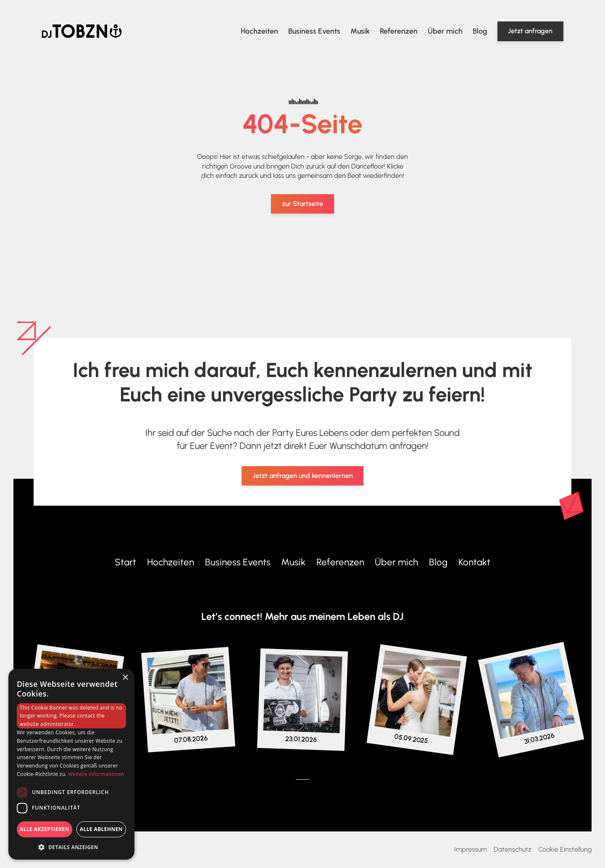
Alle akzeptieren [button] (45, 829)
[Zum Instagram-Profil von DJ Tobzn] (188, 693)
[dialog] (71, 764)
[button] (71, 847)
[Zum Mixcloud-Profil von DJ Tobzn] (323, 779)
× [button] (125, 678)
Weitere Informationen (96, 774)
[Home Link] (82, 31)
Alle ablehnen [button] (101, 829)
